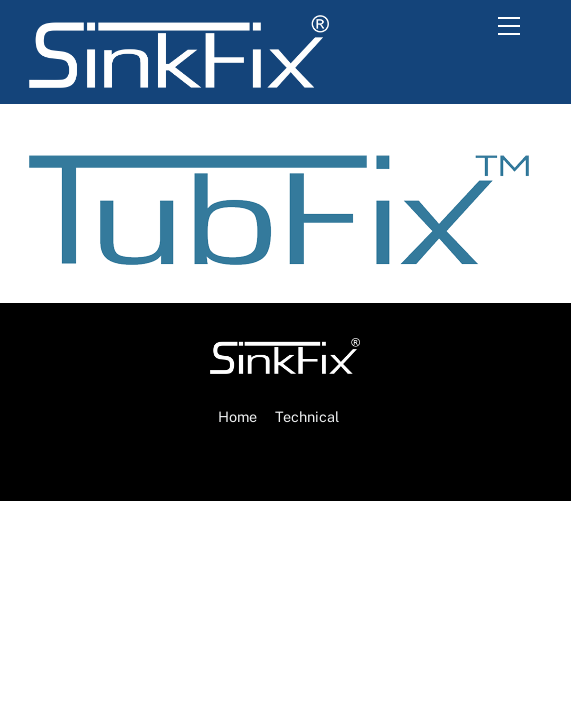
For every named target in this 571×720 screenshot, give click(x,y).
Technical (307, 416)
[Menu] (515, 27)
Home (237, 416)
